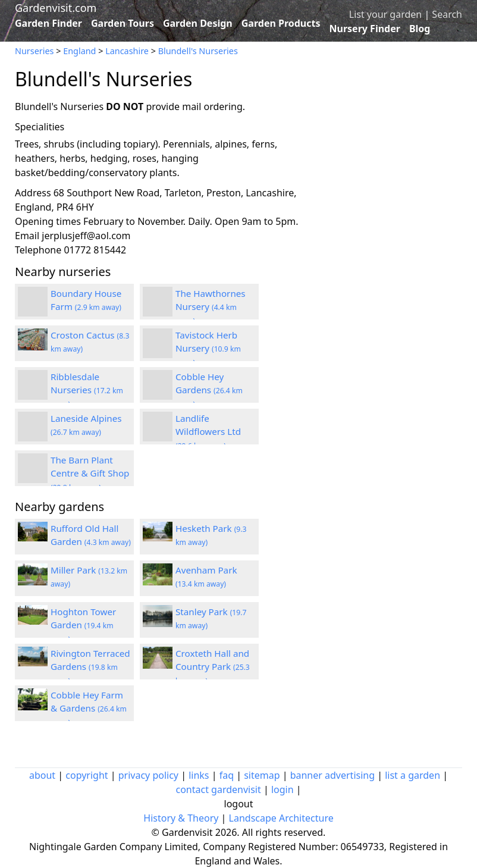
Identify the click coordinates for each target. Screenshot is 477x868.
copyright (87, 775)
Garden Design (198, 23)
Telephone (38, 250)
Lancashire (127, 51)
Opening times (48, 221)
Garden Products (281, 23)
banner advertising (332, 775)
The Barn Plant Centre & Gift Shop (90, 474)
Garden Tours (123, 23)
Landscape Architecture (281, 818)
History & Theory (181, 818)
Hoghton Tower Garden (83, 625)
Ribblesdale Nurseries (87, 390)
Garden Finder (48, 23)
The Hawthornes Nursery (211, 307)
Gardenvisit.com (56, 8)
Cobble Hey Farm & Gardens (89, 709)
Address (33, 193)
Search (447, 14)
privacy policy (148, 775)
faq (227, 775)
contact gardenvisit (218, 789)
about (42, 775)
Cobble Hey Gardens (209, 390)
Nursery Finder (365, 29)
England (79, 51)
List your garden (385, 14)
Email (27, 236)
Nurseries (34, 51)
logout (239, 804)
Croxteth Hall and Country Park (213, 667)
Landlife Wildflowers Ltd (208, 432)
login (283, 789)
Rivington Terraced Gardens (90, 667)
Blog (420, 29)
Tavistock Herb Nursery (208, 349)
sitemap (262, 775)
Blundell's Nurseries (198, 51)
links (199, 775)
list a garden (412, 775)
